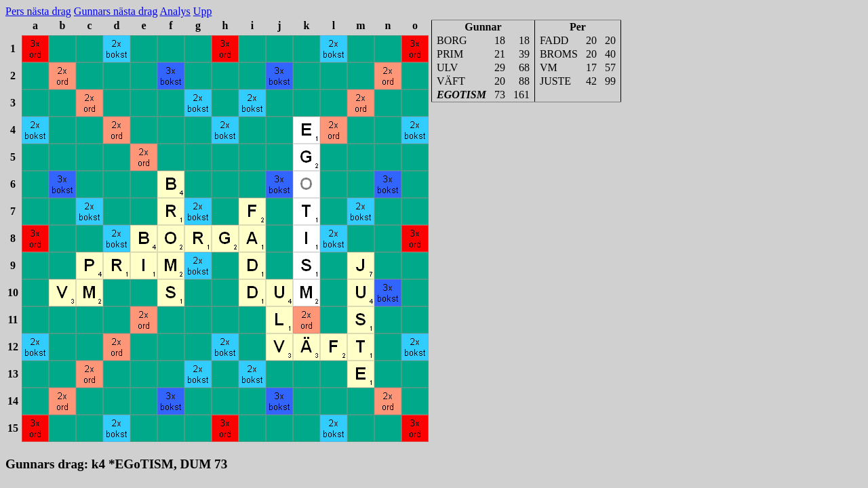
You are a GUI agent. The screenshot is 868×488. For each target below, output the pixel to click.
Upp (203, 11)
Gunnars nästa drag (116, 11)
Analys (175, 11)
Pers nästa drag (38, 11)
